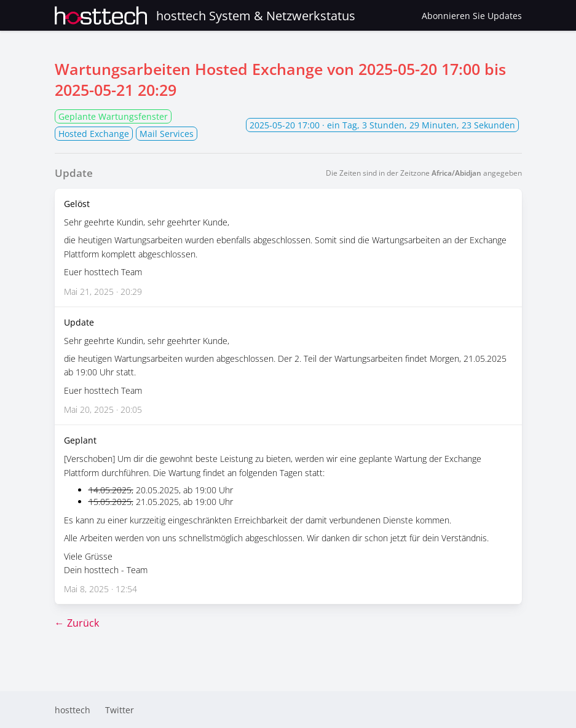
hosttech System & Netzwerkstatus (205, 15)
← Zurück (77, 623)
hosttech (73, 710)
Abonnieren (472, 16)
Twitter (120, 710)
